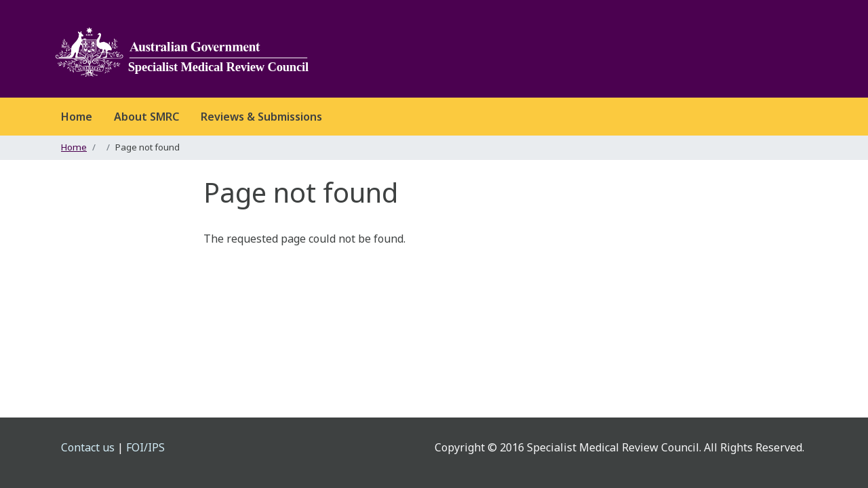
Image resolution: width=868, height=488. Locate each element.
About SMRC (146, 117)
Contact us (88, 447)
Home (77, 117)
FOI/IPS (145, 447)
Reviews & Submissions (261, 117)
